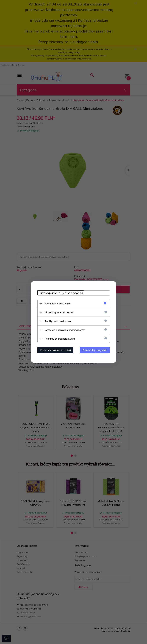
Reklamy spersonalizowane (60, 339)
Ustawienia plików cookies (61, 293)
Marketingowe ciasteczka (59, 312)
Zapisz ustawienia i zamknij (55, 350)
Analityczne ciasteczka (58, 321)
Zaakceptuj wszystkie (95, 350)
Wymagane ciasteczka (58, 303)
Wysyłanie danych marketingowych (65, 330)
